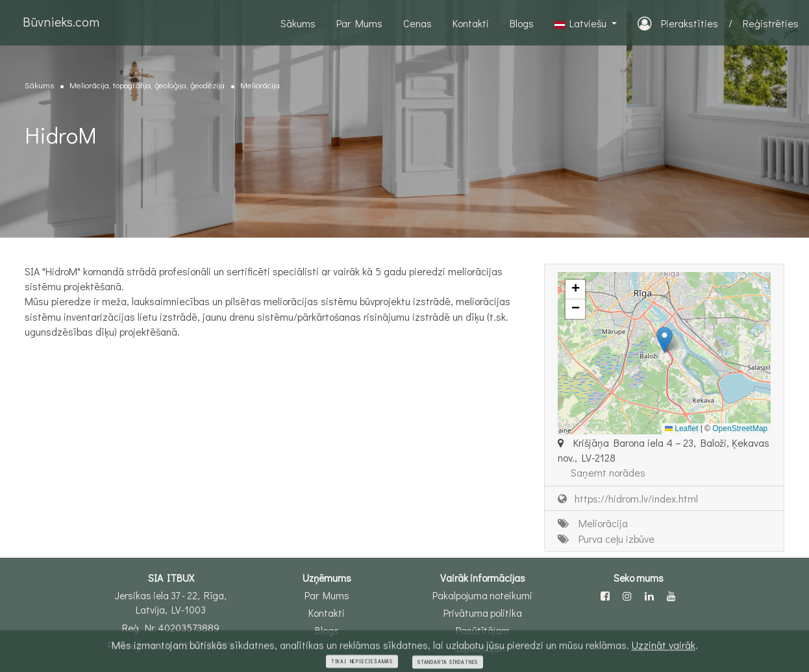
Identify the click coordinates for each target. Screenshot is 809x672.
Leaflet (681, 429)
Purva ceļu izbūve (606, 539)
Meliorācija (260, 85)
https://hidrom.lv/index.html (628, 498)
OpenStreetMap (740, 429)
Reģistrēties (771, 23)
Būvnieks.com (61, 21)
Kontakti (471, 23)
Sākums (298, 23)
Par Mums (359, 23)
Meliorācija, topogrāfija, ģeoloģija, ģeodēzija (147, 85)
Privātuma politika (483, 613)
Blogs (522, 23)
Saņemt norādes (608, 472)
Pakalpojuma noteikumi (482, 595)
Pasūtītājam (483, 630)
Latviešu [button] (582, 23)
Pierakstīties (678, 23)
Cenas (417, 23)
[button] (665, 340)
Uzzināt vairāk (664, 653)
